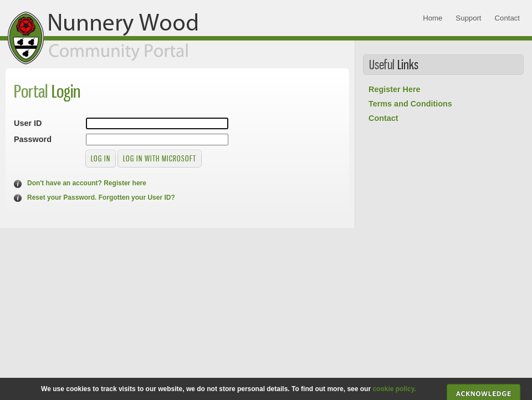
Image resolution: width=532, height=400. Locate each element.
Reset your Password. (62, 198)
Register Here (395, 89)
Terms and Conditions (410, 104)
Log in (101, 158)
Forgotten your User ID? (137, 198)
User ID (28, 123)
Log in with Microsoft (160, 158)
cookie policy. (394, 389)
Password (33, 139)
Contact (383, 118)
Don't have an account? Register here (87, 183)
